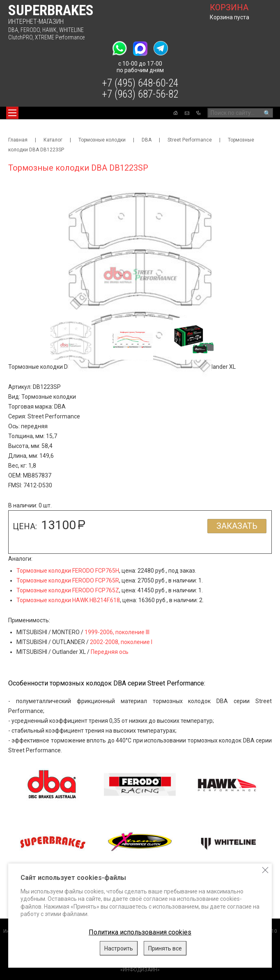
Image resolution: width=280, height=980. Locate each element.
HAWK (49, 30)
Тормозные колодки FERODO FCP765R (68, 580)
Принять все (165, 948)
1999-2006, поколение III (117, 632)
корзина (229, 7)
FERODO (30, 30)
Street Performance (190, 140)
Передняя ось (110, 652)
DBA (13, 30)
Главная (18, 140)
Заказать (237, 526)
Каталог (53, 140)
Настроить (119, 948)
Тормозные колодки (102, 140)
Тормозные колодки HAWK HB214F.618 (68, 600)
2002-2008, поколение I (121, 642)
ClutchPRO (20, 37)
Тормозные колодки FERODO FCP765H (68, 571)
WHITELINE (71, 30)
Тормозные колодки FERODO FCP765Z (68, 590)
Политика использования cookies (140, 932)
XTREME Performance (60, 37)
